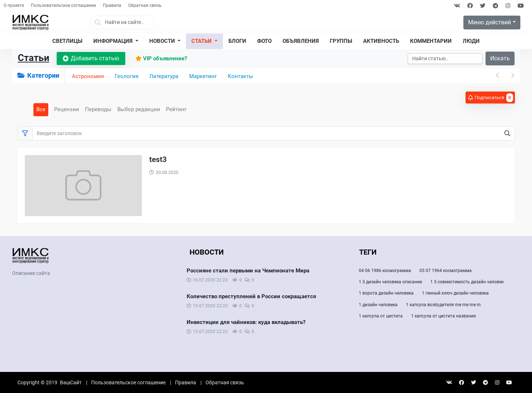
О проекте (14, 5)
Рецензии (67, 109)
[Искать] (445, 59)
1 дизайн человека (378, 305)
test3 (158, 159)
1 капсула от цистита (381, 316)
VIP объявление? (161, 58)
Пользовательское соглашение (63, 5)
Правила (112, 5)
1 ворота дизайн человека (386, 293)
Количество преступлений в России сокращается (251, 296)
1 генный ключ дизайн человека (455, 293)
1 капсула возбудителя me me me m (443, 305)
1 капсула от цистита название (443, 316)
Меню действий (490, 22)
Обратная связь (145, 5)
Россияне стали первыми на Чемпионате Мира (248, 271)
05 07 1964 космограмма (446, 271)
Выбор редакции (139, 109)
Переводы (98, 109)
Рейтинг (176, 109)
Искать (500, 58)
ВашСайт (71, 382)
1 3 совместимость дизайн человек (467, 282)
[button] (116, 41)
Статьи (34, 58)
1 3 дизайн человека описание (390, 282)
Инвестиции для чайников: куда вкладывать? (246, 322)
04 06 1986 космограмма (385, 271)
